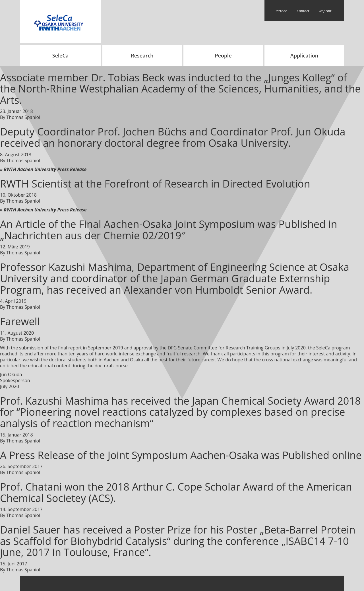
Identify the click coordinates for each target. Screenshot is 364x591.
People (223, 55)
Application (304, 55)
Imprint (325, 11)
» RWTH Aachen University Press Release (43, 169)
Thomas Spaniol (23, 117)
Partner (281, 11)
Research (142, 55)
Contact (303, 11)
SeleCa (61, 55)
